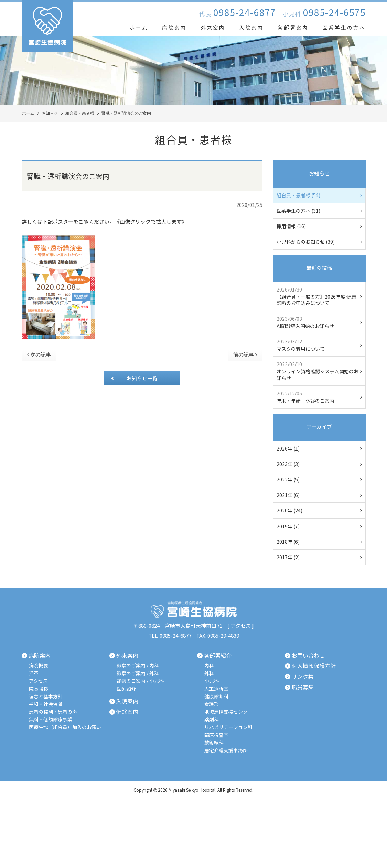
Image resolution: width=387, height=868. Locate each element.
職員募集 (299, 687)
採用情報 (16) (319, 226)
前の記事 (245, 355)
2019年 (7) (319, 526)
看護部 (212, 704)
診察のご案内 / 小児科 (140, 681)
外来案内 (213, 27)
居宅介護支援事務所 (226, 750)
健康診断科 (216, 696)
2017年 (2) (319, 557)
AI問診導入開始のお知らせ (319, 322)
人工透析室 (216, 689)
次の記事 (39, 355)
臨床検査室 (216, 735)
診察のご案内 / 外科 (138, 673)
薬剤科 (212, 719)
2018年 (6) (319, 542)
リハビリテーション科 (228, 727)
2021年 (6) (319, 495)
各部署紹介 (214, 656)
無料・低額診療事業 (51, 719)
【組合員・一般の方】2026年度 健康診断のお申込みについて (319, 296)
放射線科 (214, 743)
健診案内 (124, 712)
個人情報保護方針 (310, 666)
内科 (209, 665)
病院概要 (39, 665)
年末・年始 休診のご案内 (319, 397)
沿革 (34, 673)
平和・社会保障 (46, 704)
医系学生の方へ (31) (319, 211)
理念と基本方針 (46, 696)
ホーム (139, 27)
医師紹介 (126, 689)
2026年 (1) (319, 448)
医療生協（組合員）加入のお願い (65, 727)
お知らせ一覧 (134, 378)
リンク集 (299, 677)
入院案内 (251, 27)
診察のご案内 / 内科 (138, 665)
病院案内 (174, 27)
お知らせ (52, 113)
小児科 (212, 681)
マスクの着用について (319, 345)
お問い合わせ (305, 656)
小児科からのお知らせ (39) (319, 242)
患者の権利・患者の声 (53, 712)
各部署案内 (293, 27)
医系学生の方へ (344, 27)
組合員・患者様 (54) (319, 195)
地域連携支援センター (228, 712)
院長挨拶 (39, 689)
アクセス (241, 626)
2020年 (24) (319, 510)
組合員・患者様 (82, 113)
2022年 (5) (319, 479)
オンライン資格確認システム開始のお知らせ (319, 371)
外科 (209, 673)
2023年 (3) (319, 464)
